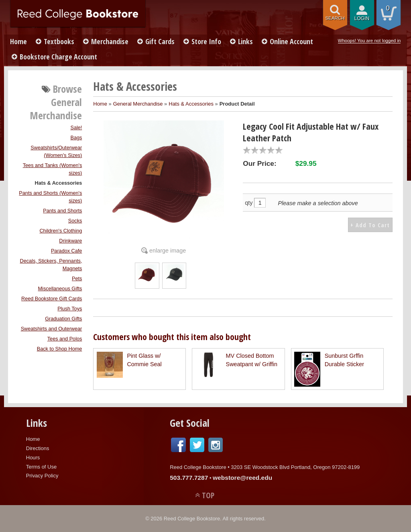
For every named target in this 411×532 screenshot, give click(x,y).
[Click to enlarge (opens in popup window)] (147, 282)
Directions (38, 448)
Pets (77, 279)
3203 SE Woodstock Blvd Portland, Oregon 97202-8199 (295, 467)
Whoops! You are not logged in (369, 41)
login (362, 18)
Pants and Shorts (62, 211)
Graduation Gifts (63, 319)
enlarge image (168, 251)
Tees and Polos (65, 339)
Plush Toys (70, 309)
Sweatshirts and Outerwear (52, 329)
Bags (76, 138)
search (335, 18)
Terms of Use (41, 467)
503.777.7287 (189, 478)
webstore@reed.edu (242, 478)
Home (18, 41)
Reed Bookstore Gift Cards (52, 299)
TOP (208, 495)
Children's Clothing (61, 231)
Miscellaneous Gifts (60, 289)
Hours (33, 458)
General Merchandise (138, 104)
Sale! (76, 128)
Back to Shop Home (60, 349)
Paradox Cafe (66, 251)
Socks (75, 221)
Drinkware (70, 241)
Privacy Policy (42, 476)
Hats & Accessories (59, 183)
